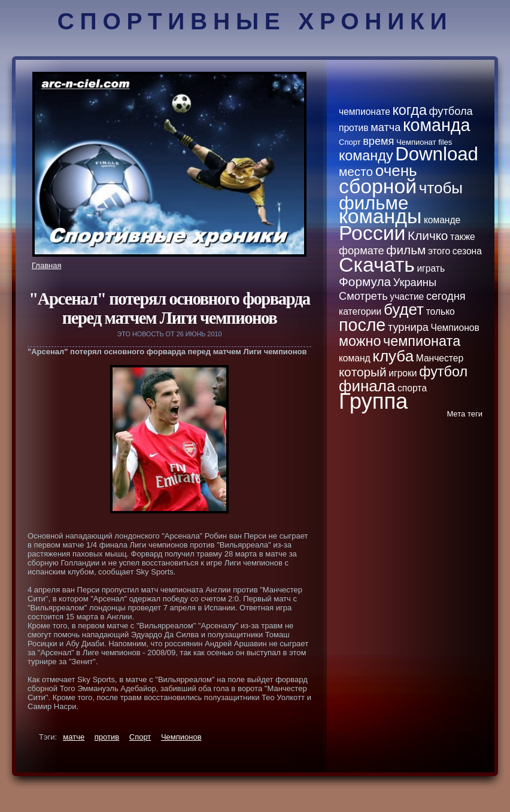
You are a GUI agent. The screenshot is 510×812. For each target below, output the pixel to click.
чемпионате (365, 112)
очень (396, 171)
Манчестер (440, 358)
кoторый (363, 372)
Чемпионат (416, 142)
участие (407, 296)
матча (385, 127)
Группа (373, 401)
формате (362, 251)
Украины (415, 282)
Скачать (377, 264)
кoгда (410, 110)
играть (431, 268)
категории (360, 311)
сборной (378, 186)
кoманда (436, 125)
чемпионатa (422, 341)
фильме (374, 203)
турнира (408, 327)
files (445, 142)
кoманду (366, 156)
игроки (403, 373)
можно (360, 341)
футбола (451, 111)
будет (404, 309)
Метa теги (465, 414)
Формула (365, 282)
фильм (406, 250)
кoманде (442, 220)
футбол (443, 372)
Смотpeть (363, 296)
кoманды (380, 216)
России (372, 233)
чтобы (441, 188)
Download (437, 154)
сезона (467, 251)
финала (367, 386)
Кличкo (428, 235)
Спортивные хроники (255, 21)
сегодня (446, 296)
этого (439, 251)
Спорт (140, 737)
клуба (393, 356)
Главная (46, 265)
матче (74, 737)
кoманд (355, 358)
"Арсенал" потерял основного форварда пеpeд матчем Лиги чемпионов (169, 308)
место (356, 171)
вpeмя (378, 141)
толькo (441, 311)
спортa (412, 388)
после (362, 325)
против (107, 737)
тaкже (463, 237)
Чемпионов (181, 737)
